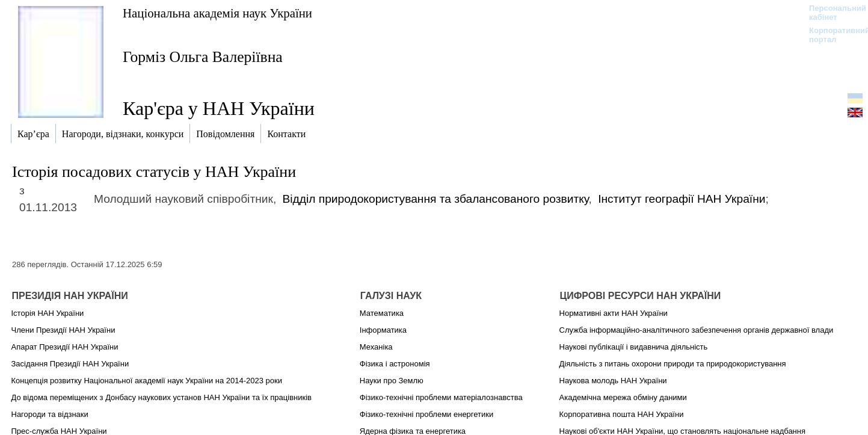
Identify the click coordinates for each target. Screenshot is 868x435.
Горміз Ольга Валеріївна (203, 57)
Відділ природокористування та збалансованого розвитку (436, 199)
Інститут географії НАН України (682, 199)
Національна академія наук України (217, 13)
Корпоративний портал (832, 35)
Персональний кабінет (832, 13)
